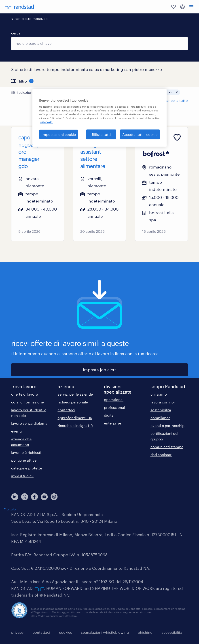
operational (114, 400)
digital (109, 415)
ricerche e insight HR (75, 425)
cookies (66, 632)
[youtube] (44, 497)
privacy (17, 632)
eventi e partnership (167, 425)
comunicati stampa (167, 447)
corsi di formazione (28, 402)
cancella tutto (176, 100)
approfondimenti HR (75, 418)
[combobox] (99, 44)
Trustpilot (10, 509)
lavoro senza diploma (29, 423)
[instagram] (54, 497)
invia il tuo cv (22, 476)
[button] (76, 92)
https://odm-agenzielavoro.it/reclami (54, 616)
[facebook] (34, 497)
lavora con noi (163, 402)
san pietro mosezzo (31, 18)
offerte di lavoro (25, 394)
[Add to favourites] (53, 137)
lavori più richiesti (26, 452)
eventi (16, 431)
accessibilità (172, 632)
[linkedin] (15, 497)
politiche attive (24, 460)
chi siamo (159, 394)
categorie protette (27, 468)
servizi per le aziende (75, 394)
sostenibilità (161, 410)
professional (114, 407)
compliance (160, 418)
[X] (25, 497)
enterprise (113, 423)
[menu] (191, 7)
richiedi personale (73, 402)
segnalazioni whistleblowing (105, 632)
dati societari (161, 455)
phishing (145, 632)
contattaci (66, 410)
